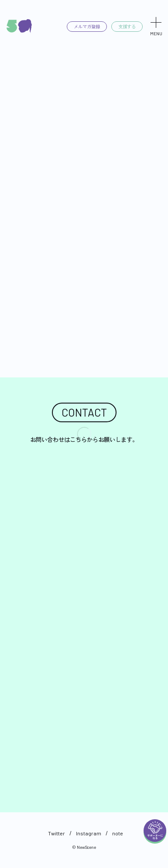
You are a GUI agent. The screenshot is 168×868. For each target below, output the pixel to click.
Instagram (89, 833)
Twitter (56, 833)
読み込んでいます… (84, 621)
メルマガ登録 (84, 26)
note (118, 833)
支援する (126, 26)
